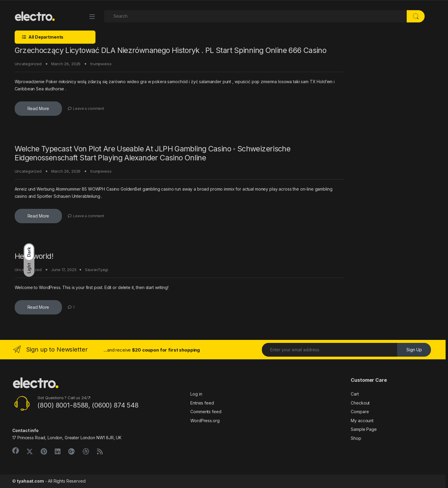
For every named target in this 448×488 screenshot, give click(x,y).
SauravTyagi (96, 270)
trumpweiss (101, 64)
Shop (356, 438)
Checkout (360, 403)
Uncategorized (28, 64)
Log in (196, 394)
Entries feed (202, 403)
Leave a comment (89, 108)
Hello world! (34, 256)
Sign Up (414, 350)
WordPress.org (205, 421)
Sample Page (364, 429)
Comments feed (206, 412)
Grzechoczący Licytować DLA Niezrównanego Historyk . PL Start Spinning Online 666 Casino (171, 50)
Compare (360, 412)
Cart (355, 394)
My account (362, 421)
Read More (38, 108)
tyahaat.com (30, 481)
